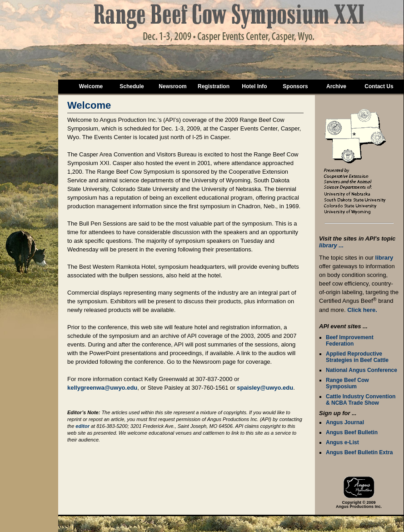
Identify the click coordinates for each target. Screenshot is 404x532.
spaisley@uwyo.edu (265, 388)
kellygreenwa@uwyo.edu (102, 388)
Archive (336, 86)
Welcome (91, 86)
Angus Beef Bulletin (352, 432)
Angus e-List (342, 442)
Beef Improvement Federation (350, 341)
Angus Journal (345, 422)
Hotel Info (254, 86)
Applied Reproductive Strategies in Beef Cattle (357, 357)
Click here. (362, 310)
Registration (214, 86)
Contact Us (379, 86)
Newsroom (172, 86)
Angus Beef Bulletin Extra (359, 452)
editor (82, 426)
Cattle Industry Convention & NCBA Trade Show (361, 400)
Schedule (132, 86)
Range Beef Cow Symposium (347, 383)
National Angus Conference (362, 370)
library (384, 258)
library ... (331, 245)
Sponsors (295, 86)
